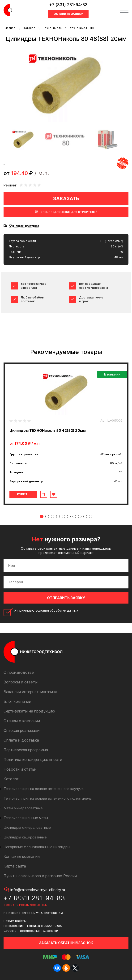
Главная (9, 28)
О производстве (19, 672)
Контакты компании (22, 856)
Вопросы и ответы (21, 682)
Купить (23, 494)
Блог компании (17, 701)
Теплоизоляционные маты (26, 818)
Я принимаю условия (46, 610)
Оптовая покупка (24, 225)
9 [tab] (85, 516)
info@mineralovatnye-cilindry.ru (38, 890)
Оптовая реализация (22, 730)
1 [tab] (42, 516)
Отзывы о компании (22, 721)
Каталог (29, 28)
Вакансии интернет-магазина (30, 692)
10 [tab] (91, 516)
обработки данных (64, 610)
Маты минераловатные (23, 808)
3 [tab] (53, 516)
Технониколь (52, 28)
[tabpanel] (66, 434)
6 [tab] (69, 516)
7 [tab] (74, 516)
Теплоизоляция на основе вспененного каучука (44, 789)
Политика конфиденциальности (33, 760)
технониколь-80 (82, 28)
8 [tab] (80, 516)
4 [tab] (58, 516)
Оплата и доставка (21, 740)
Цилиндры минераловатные (27, 827)
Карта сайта (15, 866)
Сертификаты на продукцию (29, 711)
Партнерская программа (26, 750)
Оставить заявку (68, 14)
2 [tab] (47, 516)
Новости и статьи (20, 769)
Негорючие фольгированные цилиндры (37, 847)
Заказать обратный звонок (66, 943)
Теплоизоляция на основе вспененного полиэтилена (48, 798)
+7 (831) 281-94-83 (68, 5)
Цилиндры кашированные (25, 837)
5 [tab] (63, 516)
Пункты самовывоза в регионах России (40, 876)
